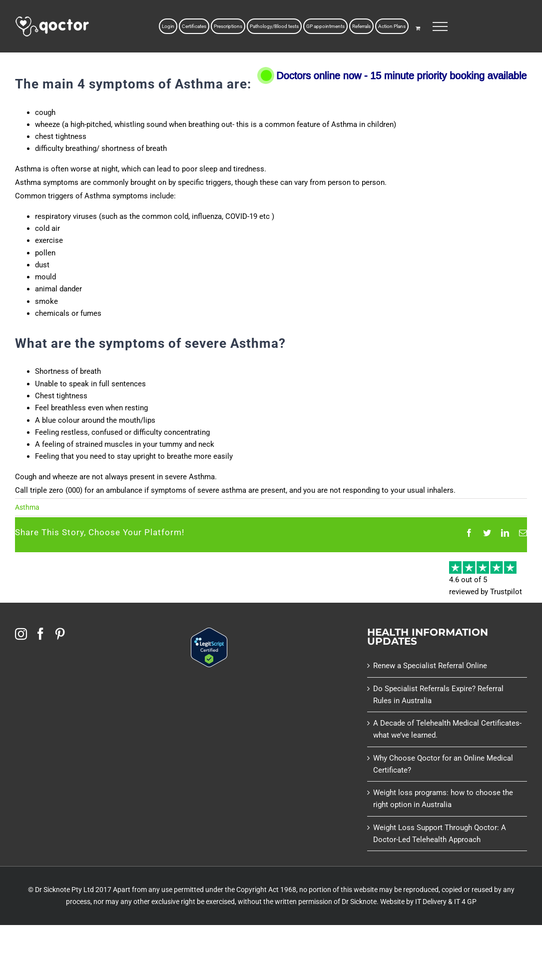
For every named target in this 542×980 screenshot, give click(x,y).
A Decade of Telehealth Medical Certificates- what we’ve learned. (447, 729)
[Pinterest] (60, 634)
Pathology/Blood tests (274, 26)
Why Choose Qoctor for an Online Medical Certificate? (443, 764)
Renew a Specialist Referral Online (430, 666)
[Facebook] (40, 634)
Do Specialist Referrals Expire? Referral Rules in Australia (438, 695)
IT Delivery (431, 902)
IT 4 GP (465, 902)
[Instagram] (21, 634)
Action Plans (392, 26)
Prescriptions (228, 26)
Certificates (194, 26)
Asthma (27, 507)
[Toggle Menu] (440, 26)
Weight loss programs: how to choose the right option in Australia (443, 799)
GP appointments (325, 26)
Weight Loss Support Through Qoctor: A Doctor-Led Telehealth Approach (440, 834)
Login (168, 26)
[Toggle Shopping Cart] (418, 28)
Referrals (361, 26)
